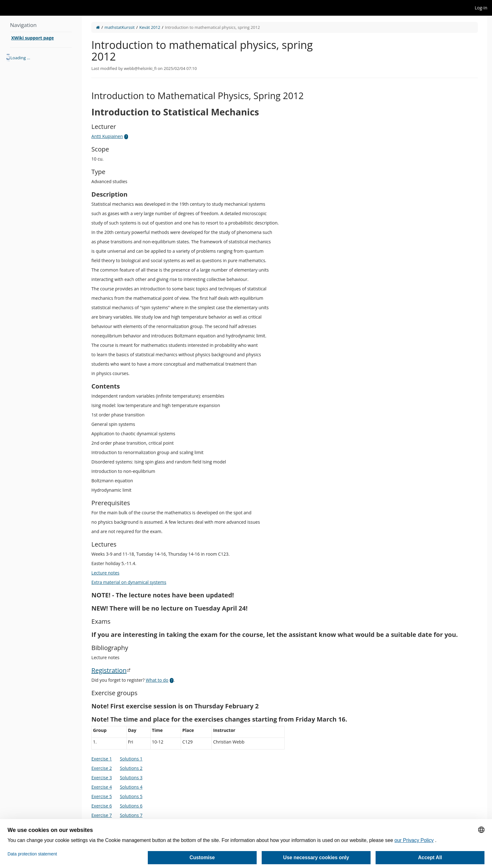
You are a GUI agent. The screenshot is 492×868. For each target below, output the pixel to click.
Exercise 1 (102, 759)
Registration (109, 670)
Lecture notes (105, 573)
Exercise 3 (102, 778)
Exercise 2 (102, 768)
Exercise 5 (102, 796)
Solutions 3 (131, 778)
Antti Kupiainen (107, 136)
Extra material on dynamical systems (129, 582)
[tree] (41, 58)
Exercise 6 (102, 806)
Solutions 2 (131, 768)
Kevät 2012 (150, 27)
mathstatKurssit (120, 27)
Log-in (481, 8)
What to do (157, 680)
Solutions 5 (131, 796)
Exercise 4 (102, 787)
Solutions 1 (131, 759)
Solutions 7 (131, 815)
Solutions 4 (131, 787)
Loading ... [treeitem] (20, 58)
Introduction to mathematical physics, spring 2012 (213, 27)
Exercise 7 (102, 815)
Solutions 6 (131, 806)
